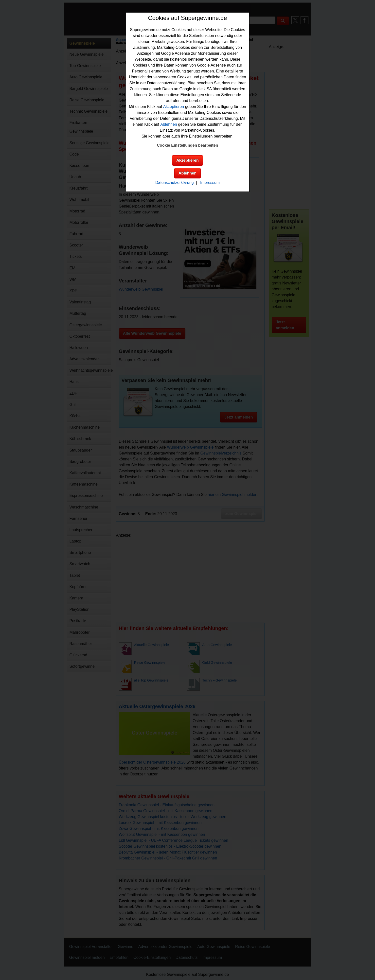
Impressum (210, 183)
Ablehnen (169, 124)
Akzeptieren (174, 107)
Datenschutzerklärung (175, 183)
